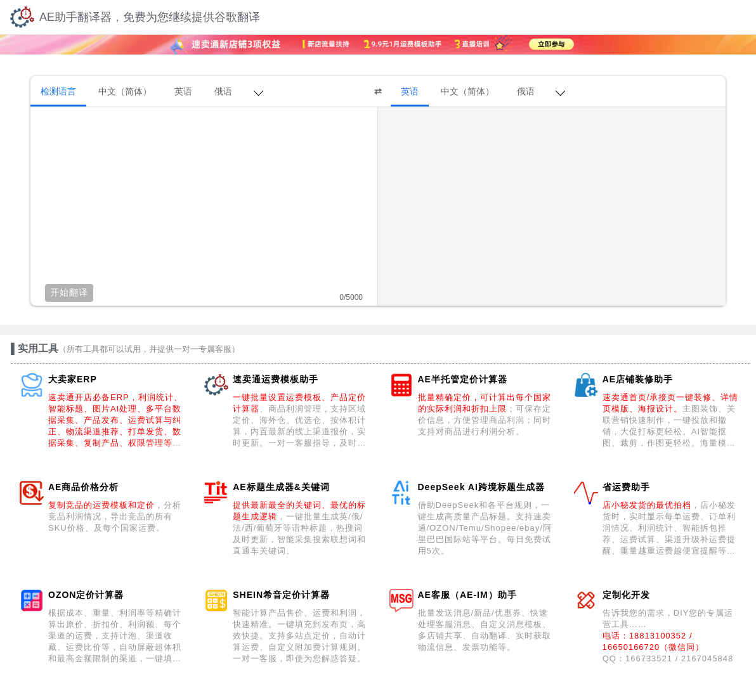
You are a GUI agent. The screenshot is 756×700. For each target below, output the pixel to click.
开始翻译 (69, 292)
